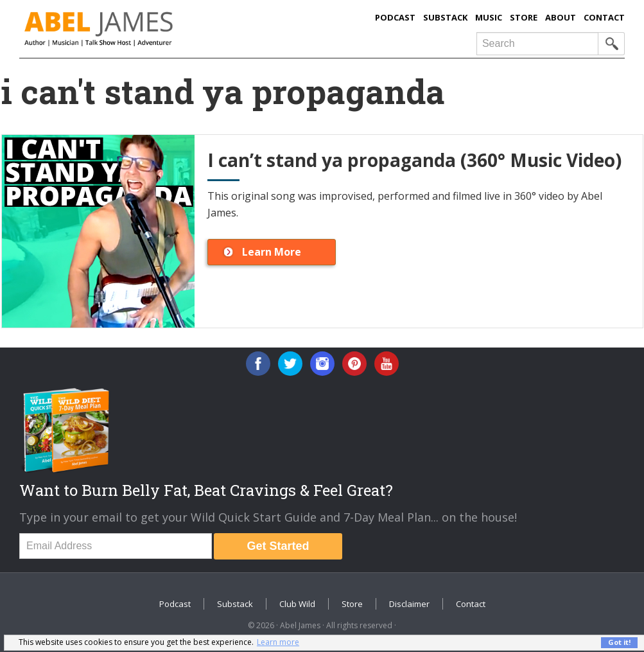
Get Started (278, 546)
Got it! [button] (619, 642)
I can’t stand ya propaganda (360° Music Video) (414, 160)
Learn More (272, 252)
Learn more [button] (278, 642)
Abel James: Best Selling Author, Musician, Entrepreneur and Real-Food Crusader (149, 29)
